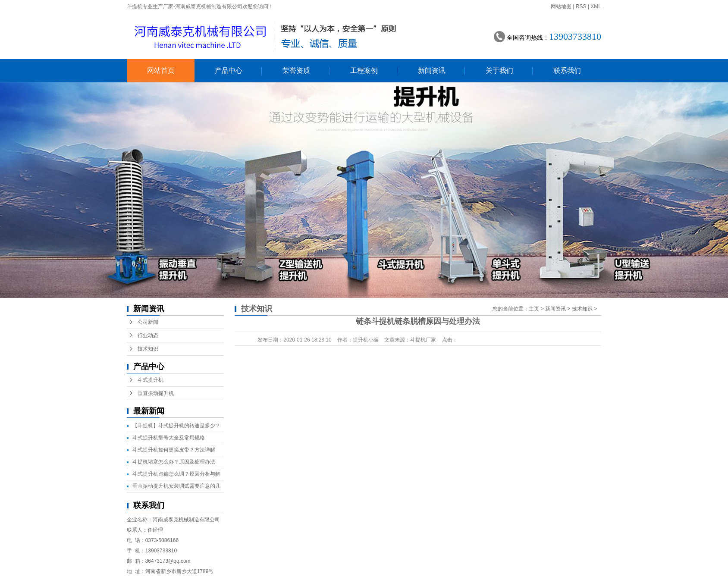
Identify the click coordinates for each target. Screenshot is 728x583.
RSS (581, 6)
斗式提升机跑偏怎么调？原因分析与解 (176, 474)
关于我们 (499, 71)
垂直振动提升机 (156, 393)
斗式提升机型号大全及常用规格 (169, 438)
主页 (534, 309)
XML (596, 6)
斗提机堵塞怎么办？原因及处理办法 (174, 462)
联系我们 (567, 71)
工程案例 (364, 71)
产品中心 (229, 71)
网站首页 (161, 71)
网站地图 (561, 6)
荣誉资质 (296, 71)
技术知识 (148, 349)
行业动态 (148, 335)
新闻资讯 (432, 71)
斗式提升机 (151, 380)
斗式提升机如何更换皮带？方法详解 (174, 450)
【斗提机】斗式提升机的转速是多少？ (176, 426)
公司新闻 (148, 322)
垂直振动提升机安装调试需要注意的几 (176, 486)
